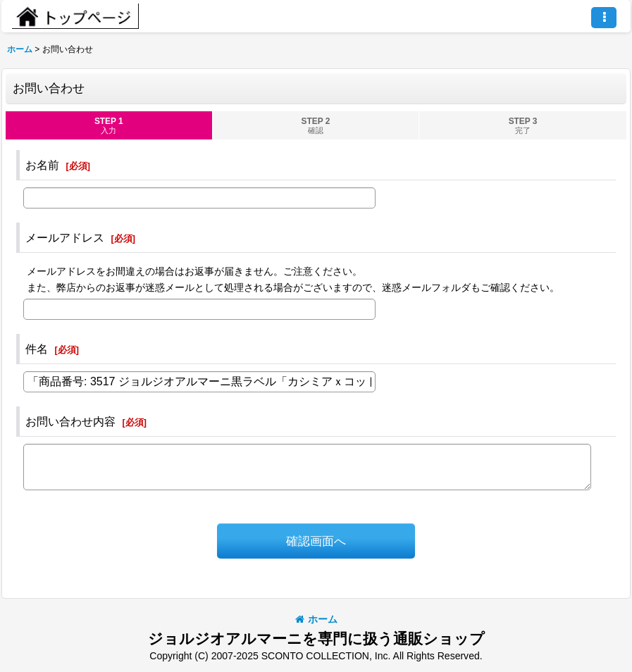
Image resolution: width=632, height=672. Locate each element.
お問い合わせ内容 (70, 421)
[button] (604, 18)
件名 (37, 349)
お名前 (42, 165)
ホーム (316, 619)
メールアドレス (65, 237)
